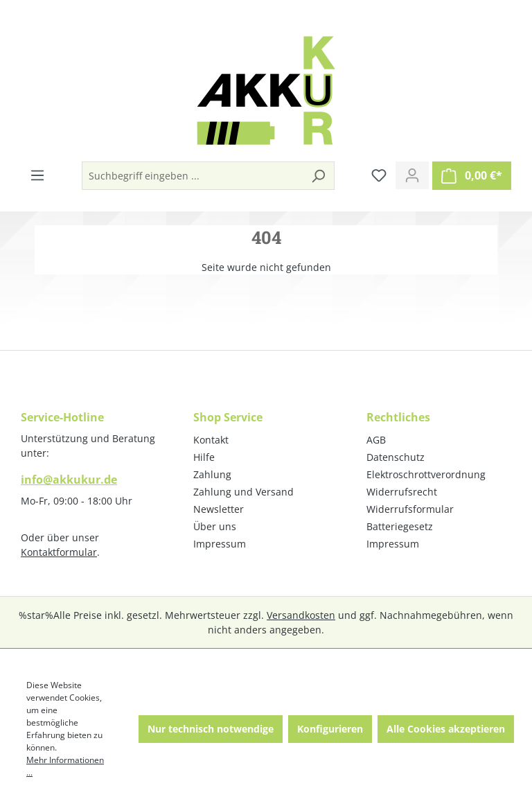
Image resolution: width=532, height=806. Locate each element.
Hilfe (204, 457)
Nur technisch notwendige (211, 729)
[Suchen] (318, 176)
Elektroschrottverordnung (426, 474)
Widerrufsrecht (402, 492)
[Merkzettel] (379, 175)
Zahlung (212, 474)
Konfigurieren (330, 729)
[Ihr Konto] (412, 175)
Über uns (215, 526)
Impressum (220, 544)
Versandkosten (301, 615)
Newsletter (219, 509)
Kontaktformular (59, 552)
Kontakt (211, 440)
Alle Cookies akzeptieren (446, 729)
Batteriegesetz (400, 526)
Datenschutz (396, 457)
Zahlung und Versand (243, 492)
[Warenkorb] (472, 176)
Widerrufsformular (410, 509)
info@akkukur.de (69, 480)
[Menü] (37, 175)
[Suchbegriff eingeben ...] (193, 176)
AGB (376, 440)
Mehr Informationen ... (65, 766)
